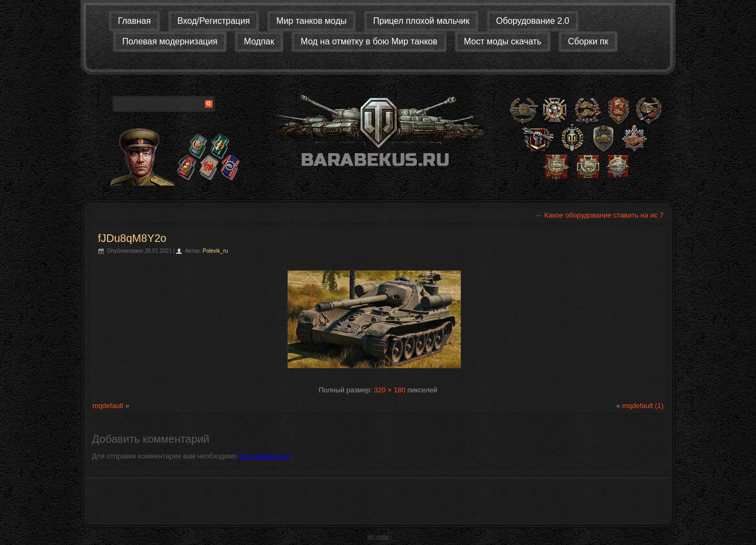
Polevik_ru (215, 251)
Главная (134, 21)
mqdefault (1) (643, 406)
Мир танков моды (311, 21)
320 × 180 (389, 390)
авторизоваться (264, 456)
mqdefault (108, 406)
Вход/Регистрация (214, 21)
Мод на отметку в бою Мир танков (369, 41)
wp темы (378, 537)
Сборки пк (588, 41)
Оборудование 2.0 (533, 21)
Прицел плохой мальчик (421, 21)
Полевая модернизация (170, 41)
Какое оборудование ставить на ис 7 (599, 215)
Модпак (259, 41)
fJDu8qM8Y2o (132, 238)
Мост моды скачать (503, 41)
